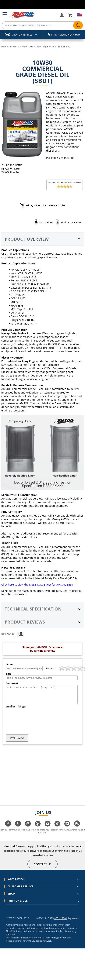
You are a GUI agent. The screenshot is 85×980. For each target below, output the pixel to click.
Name (10, 664)
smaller (11, 710)
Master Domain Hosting (19, 941)
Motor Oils (27, 47)
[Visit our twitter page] (18, 829)
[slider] (65, 186)
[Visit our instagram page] (28, 829)
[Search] (42, 25)
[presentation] (35, 725)
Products (15, 47)
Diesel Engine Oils (45, 47)
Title (9, 674)
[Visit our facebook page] (8, 829)
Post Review (17, 741)
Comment (12, 683)
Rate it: (51, 668)
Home (5, 47)
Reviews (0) (13, 634)
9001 (57, 922)
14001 (64, 922)
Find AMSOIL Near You (66, 35)
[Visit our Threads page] (38, 829)
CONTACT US (43, 868)
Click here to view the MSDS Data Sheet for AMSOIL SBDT (37, 585)
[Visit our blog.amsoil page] (77, 829)
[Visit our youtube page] (48, 829)
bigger (22, 710)
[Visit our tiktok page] (57, 829)
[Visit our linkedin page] (67, 829)
